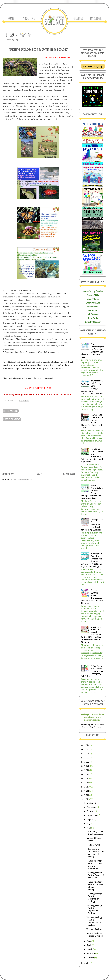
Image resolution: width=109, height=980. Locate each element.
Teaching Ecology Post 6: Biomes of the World (95, 875)
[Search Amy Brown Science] (53, 40)
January (91, 958)
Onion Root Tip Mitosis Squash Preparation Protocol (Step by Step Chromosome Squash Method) (91, 635)
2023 (87, 758)
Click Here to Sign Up (93, 66)
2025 (87, 749)
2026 (87, 745)
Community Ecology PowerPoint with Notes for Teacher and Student (37, 395)
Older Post (69, 474)
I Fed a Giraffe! (93, 845)
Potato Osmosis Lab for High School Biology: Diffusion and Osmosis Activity (92, 492)
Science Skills (93, 295)
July (89, 824)
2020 (87, 766)
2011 (87, 963)
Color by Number (93, 322)
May (89, 941)
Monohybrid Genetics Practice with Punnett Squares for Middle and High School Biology (92, 560)
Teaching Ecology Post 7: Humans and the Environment (94, 865)
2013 (87, 795)
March (90, 949)
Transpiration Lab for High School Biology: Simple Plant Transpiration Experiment (92, 387)
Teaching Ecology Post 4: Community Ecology (94, 897)
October (91, 811)
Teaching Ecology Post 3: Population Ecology (94, 909)
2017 (87, 778)
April (89, 945)
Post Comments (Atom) (22, 479)
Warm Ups (93, 310)
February (91, 953)
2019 (87, 770)
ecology (13, 401)
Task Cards (93, 318)
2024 (87, 754)
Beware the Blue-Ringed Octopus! (95, 935)
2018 (87, 774)
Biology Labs (93, 299)
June (89, 828)
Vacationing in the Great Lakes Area (95, 833)
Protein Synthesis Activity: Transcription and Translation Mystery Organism (92, 597)
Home (39, 474)
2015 (87, 787)
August (90, 819)
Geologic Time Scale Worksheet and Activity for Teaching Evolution (93, 525)
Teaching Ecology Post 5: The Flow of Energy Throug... (95, 886)
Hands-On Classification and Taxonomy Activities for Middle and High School (92, 455)
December (92, 803)
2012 (87, 799)
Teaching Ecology (94, 929)
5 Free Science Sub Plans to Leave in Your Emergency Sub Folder (92, 671)
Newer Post (8, 474)
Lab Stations (93, 314)
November (92, 807)
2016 (87, 783)
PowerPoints (93, 307)
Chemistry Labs (93, 303)
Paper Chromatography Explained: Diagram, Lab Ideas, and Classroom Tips (93, 350)
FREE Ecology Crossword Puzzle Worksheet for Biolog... (95, 853)
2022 (87, 762)
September (92, 815)
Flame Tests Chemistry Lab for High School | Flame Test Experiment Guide (93, 421)
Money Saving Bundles (93, 291)
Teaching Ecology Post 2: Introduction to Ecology (94, 921)
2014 (87, 791)
